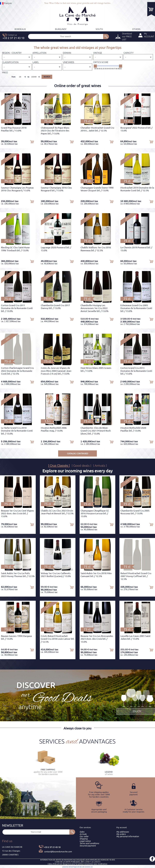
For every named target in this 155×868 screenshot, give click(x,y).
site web (79, 867)
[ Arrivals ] (100, 466)
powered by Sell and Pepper (70, 867)
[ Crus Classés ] (59, 466)
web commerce (86, 867)
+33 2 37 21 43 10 (52, 847)
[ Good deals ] (81, 466)
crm (92, 867)
